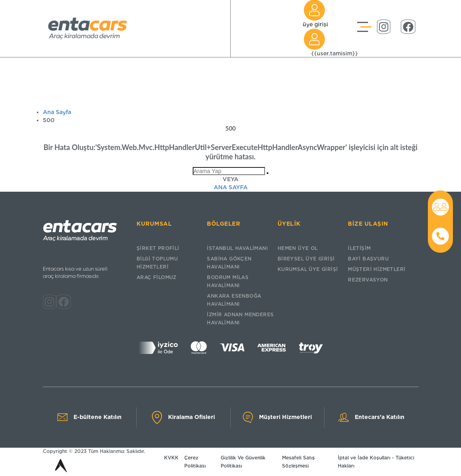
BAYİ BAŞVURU (368, 259)
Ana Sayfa (57, 112)
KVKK (171, 458)
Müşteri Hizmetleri (277, 417)
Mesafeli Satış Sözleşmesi (298, 462)
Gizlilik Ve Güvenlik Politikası (243, 462)
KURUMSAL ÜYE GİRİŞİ (308, 269)
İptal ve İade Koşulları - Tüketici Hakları (376, 462)
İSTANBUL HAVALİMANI (237, 248)
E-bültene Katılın (89, 417)
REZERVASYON (368, 280)
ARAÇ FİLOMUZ (157, 277)
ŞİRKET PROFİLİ (158, 248)
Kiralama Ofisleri (183, 417)
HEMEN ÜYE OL (298, 248)
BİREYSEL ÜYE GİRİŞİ (306, 259)
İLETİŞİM (359, 248)
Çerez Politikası (195, 462)
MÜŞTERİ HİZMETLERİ (377, 269)
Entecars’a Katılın (372, 417)
